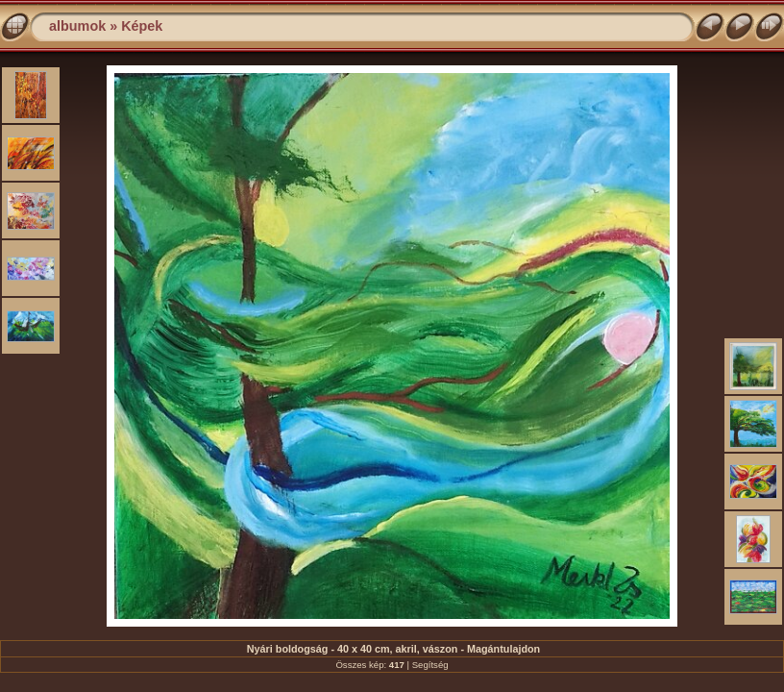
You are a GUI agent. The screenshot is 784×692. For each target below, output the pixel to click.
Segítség (430, 665)
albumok (77, 26)
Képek (142, 26)
